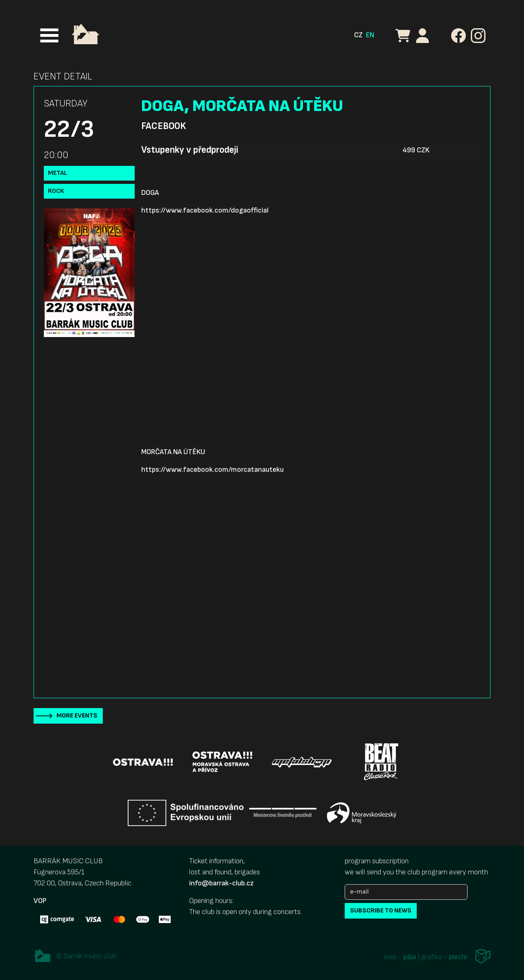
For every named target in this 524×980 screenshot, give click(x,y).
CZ (358, 35)
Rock (56, 191)
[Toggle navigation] (49, 35)
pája (410, 957)
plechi (458, 957)
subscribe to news (381, 911)
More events (77, 716)
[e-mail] (406, 892)
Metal (58, 173)
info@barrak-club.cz (221, 883)
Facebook (164, 126)
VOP (40, 901)
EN (370, 35)
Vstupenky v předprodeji (190, 150)
